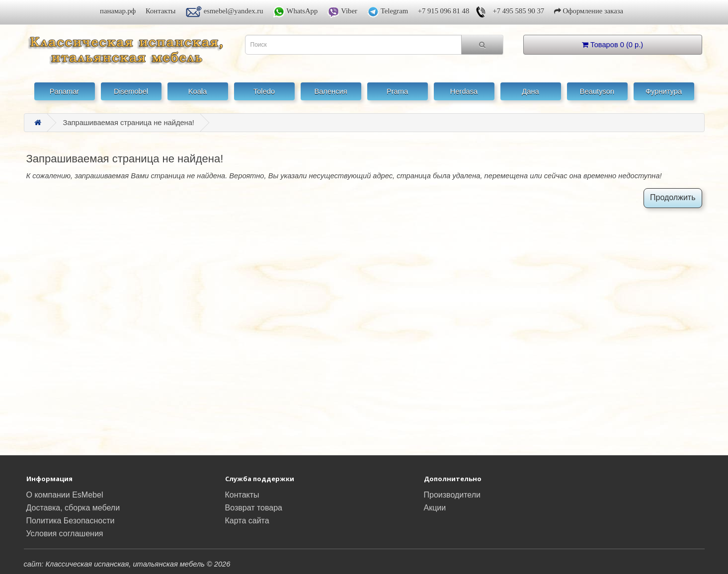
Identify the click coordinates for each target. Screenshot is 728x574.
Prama (397, 91)
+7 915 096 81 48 (444, 11)
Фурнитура (664, 91)
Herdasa (464, 91)
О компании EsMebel (65, 495)
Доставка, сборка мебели (73, 508)
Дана (530, 91)
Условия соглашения (65, 534)
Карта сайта (247, 521)
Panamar (64, 91)
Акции (435, 508)
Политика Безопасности (71, 521)
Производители (452, 495)
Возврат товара (254, 508)
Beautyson (597, 91)
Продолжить (673, 197)
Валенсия (330, 91)
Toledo (264, 91)
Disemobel (131, 91)
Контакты (161, 11)
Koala (198, 91)
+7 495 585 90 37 (519, 11)
